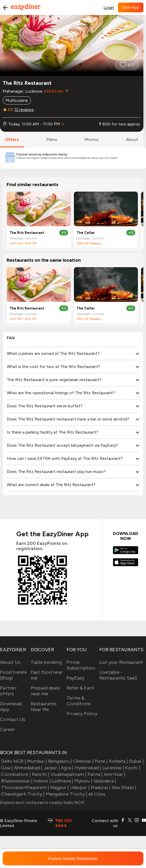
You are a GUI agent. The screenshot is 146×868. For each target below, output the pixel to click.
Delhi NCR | (13, 761)
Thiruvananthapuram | (25, 787)
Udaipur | (79, 787)
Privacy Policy (82, 714)
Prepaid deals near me (45, 691)
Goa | (6, 768)
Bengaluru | (59, 761)
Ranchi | (40, 774)
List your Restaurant (121, 662)
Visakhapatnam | (68, 774)
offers (12, 140)
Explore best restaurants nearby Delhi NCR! (42, 803)
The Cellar (86, 233)
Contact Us (13, 719)
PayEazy (76, 678)
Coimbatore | (15, 774)
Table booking (46, 662)
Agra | (67, 768)
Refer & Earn (80, 688)
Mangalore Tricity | (66, 794)
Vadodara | (104, 781)
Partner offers (8, 691)
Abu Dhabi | (124, 787)
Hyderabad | (87, 768)
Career (8, 729)
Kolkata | (118, 761)
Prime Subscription (81, 665)
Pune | (101, 761)
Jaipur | (51, 768)
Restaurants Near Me (44, 707)
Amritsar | (114, 774)
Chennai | (83, 761)
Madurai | (100, 787)
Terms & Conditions (79, 701)
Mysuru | (83, 781)
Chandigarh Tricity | (22, 794)
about (132, 140)
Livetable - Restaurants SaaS (118, 675)
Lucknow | (113, 768)
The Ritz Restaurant (27, 233)
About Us (10, 662)
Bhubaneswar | (16, 781)
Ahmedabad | (28, 768)
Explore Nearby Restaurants (73, 858)
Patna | (95, 774)
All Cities (96, 794)
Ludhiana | (62, 781)
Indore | (42, 781)
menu (52, 140)
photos (91, 140)
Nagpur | (59, 787)
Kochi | (132, 768)
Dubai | (136, 761)
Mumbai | (36, 761)
